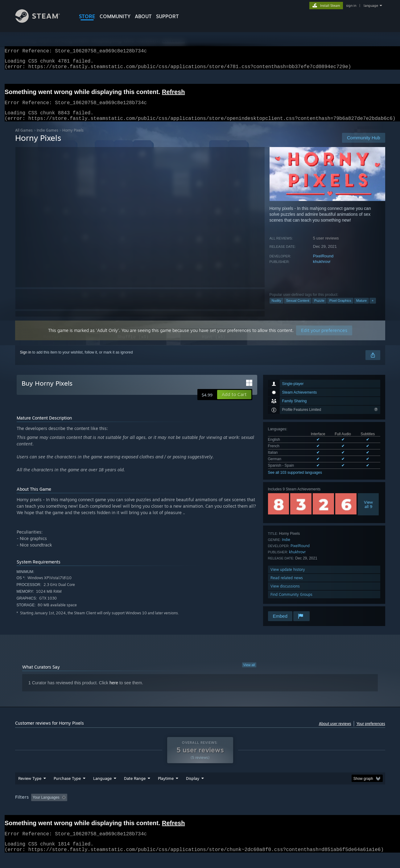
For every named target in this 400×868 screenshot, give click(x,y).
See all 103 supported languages (295, 480)
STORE (87, 16)
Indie (286, 547)
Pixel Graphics (340, 308)
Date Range (135, 790)
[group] (200, 810)
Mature (361, 308)
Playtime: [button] (156, 809)
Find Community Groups (291, 602)
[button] (234, 402)
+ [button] (373, 308)
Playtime (166, 790)
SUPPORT (167, 16)
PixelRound (323, 263)
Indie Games (47, 138)
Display (193, 790)
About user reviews (335, 731)
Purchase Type (67, 790)
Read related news (287, 585)
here (114, 690)
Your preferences (371, 731)
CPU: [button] (284, 809)
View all (249, 672)
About (143, 16)
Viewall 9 (368, 512)
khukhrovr (322, 269)
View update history (288, 577)
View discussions (285, 594)
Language (102, 790)
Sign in (26, 360)
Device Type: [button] (331, 809)
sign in (351, 6)
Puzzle (319, 308)
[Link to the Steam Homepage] (42, 21)
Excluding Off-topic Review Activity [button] (108, 809)
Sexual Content (298, 308)
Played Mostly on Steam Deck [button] (200, 809)
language (371, 6)
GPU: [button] (304, 809)
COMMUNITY (115, 16)
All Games (24, 138)
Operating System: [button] (252, 809)
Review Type (30, 790)
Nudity (276, 308)
